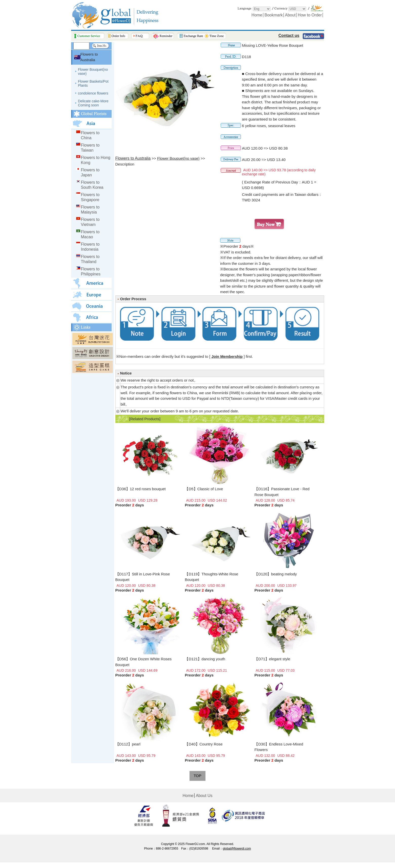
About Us (204, 796)
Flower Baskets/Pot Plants (93, 83)
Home (257, 15)
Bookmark (274, 15)
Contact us (289, 36)
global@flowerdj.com (237, 849)
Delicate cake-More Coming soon (93, 103)
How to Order (310, 15)
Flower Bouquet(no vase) (93, 72)
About (290, 15)
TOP (197, 776)
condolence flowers (93, 93)
